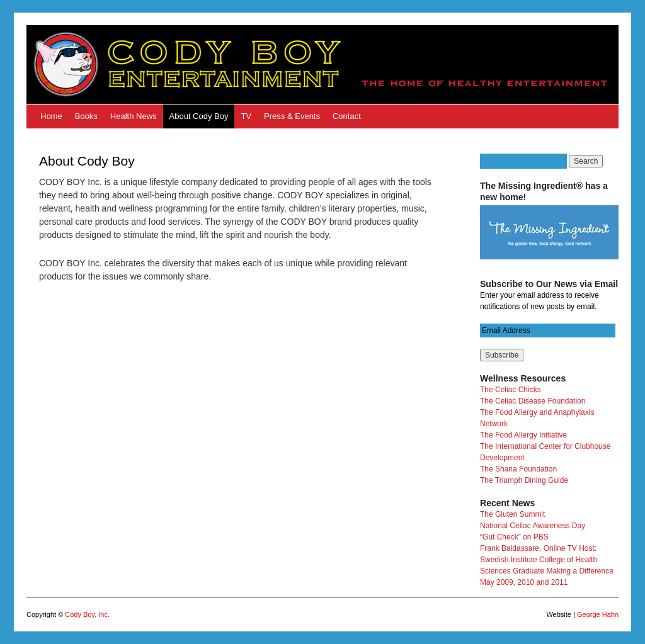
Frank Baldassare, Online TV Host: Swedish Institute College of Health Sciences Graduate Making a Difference (547, 560)
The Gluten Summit (512, 514)
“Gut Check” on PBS (514, 537)
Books (86, 116)
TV (246, 116)
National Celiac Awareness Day (533, 526)
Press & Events (292, 116)
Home (51, 116)
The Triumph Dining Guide (524, 480)
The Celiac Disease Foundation (533, 401)
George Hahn (598, 614)
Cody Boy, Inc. (87, 614)
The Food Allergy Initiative (523, 435)
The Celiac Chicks (511, 390)
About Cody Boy (199, 116)
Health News (134, 116)
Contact (347, 116)
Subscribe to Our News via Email (549, 284)
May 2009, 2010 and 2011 (524, 582)
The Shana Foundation (518, 469)
